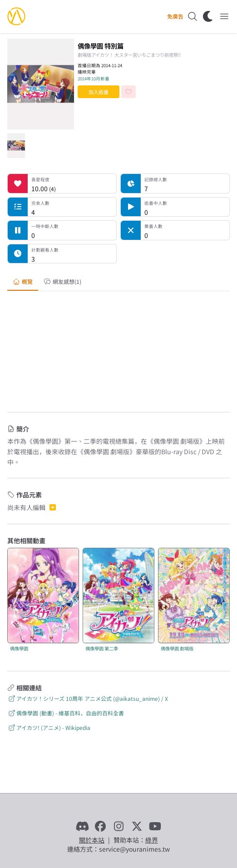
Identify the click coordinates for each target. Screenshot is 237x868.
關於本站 (92, 840)
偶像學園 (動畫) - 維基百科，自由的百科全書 (66, 713)
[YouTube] (155, 826)
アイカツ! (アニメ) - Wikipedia (49, 727)
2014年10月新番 (94, 79)
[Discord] (82, 826)
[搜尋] (193, 16)
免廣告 (175, 16)
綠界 (152, 840)
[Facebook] (100, 826)
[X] (137, 826)
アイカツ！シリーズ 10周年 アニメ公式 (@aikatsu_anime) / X (88, 698)
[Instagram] (118, 826)
